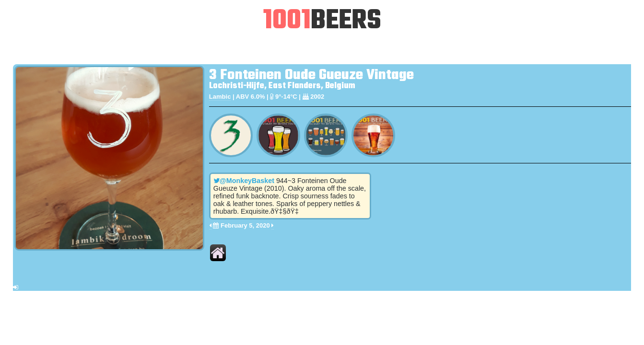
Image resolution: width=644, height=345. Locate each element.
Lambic (220, 97)
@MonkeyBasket (244, 181)
